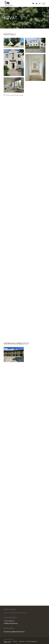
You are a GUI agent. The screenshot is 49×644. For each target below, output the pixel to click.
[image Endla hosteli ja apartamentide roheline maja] (14, 355)
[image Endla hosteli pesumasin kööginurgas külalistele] (36, 96)
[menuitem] (43, 3)
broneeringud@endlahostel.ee (14, 632)
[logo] (20, 3)
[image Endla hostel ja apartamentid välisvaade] (36, 46)
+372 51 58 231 (9, 621)
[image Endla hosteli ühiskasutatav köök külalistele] (14, 86)
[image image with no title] (14, 44)
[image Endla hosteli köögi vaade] (14, 107)
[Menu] (43, 3)
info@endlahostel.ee (11, 623)
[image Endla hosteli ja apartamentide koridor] (36, 68)
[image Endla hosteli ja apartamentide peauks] (14, 63)
